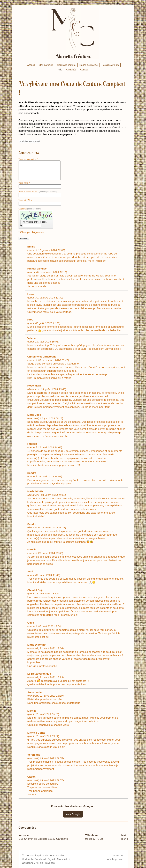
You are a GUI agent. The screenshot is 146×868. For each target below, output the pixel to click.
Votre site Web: (25, 200)
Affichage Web (116, 859)
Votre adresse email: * (38, 192)
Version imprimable (35, 855)
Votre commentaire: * (28, 159)
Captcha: (30, 209)
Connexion (118, 855)
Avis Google (73, 814)
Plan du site (57, 855)
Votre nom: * (24, 183)
